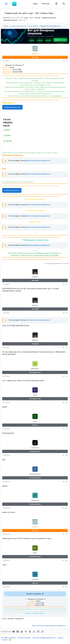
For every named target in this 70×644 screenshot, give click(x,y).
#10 (66, 508)
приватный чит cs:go (49, 18)
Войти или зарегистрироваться (38, 160)
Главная (5, 640)
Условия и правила (24, 638)
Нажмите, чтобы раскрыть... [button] (35, 613)
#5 (67, 376)
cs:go (26, 18)
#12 (66, 561)
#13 (66, 587)
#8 (66, 455)
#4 (66, 348)
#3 (67, 313)
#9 (66, 482)
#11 (66, 534)
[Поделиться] (64, 61)
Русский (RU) (10, 638)
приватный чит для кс (11, 20)
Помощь (60, 638)
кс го (31, 18)
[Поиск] (64, 4)
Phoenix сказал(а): (34, 594)
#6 (66, 403)
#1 (67, 61)
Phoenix (7, 18)
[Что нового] (56, 4)
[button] (6, 4)
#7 (67, 429)
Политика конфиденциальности (44, 638)
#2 (67, 284)
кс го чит (37, 18)
